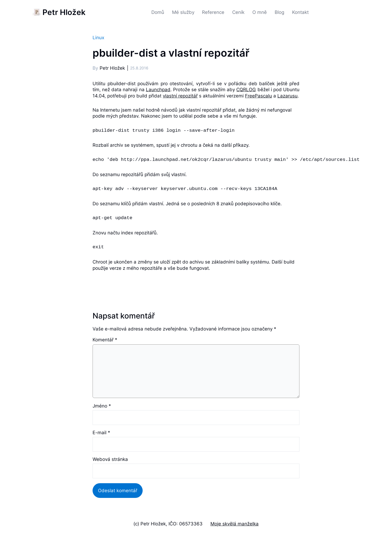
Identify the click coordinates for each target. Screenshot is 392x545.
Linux (98, 37)
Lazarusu (287, 96)
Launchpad (158, 89)
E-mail (101, 432)
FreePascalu (258, 96)
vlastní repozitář (180, 96)
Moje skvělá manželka (235, 524)
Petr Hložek (64, 12)
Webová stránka (110, 459)
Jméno (102, 406)
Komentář (105, 340)
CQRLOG (246, 89)
